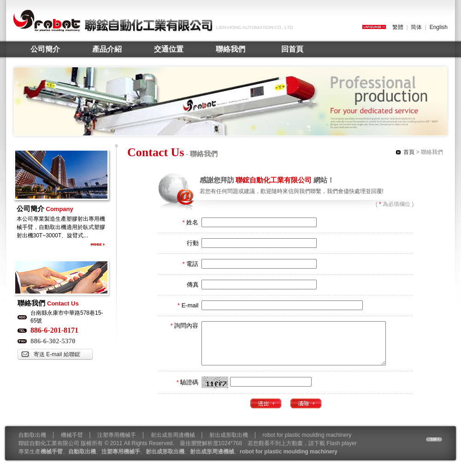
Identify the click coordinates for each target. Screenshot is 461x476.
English (439, 27)
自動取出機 (32, 443)
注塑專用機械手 (117, 443)
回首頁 (292, 49)
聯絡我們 (230, 49)
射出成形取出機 (229, 443)
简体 (416, 27)
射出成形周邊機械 (173, 443)
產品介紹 (107, 49)
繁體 (398, 27)
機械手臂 (72, 443)
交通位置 (169, 49)
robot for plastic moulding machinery (307, 443)
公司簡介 (45, 49)
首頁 (409, 152)
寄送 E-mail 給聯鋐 (57, 354)
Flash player (341, 452)
